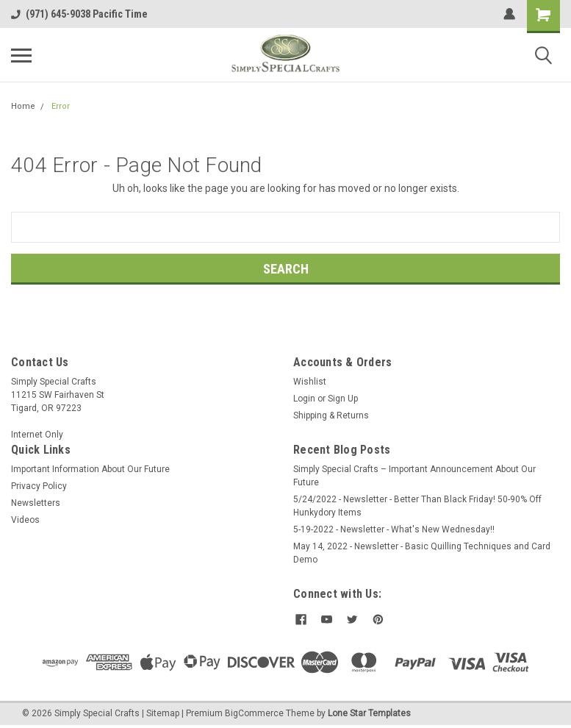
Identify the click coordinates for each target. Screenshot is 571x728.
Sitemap (163, 713)
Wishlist (310, 382)
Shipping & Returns (331, 415)
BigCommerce (254, 713)
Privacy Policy (39, 486)
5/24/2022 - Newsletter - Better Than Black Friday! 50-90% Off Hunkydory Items (417, 506)
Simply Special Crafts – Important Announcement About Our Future (414, 476)
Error (61, 106)
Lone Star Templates (369, 713)
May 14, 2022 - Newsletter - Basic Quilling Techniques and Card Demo (422, 553)
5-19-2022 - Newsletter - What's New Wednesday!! (394, 529)
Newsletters (36, 503)
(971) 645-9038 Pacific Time (79, 14)
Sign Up (343, 399)
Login (304, 399)
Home (23, 106)
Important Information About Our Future (90, 469)
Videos (25, 520)
